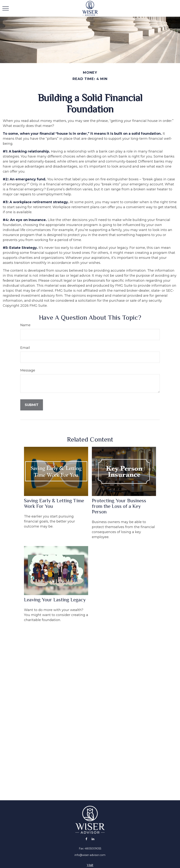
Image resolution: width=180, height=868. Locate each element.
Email (25, 348)
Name (25, 325)
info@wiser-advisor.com (90, 855)
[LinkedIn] (93, 839)
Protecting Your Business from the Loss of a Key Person (119, 506)
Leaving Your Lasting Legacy (55, 600)
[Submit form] (32, 405)
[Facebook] (86, 839)
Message (28, 370)
